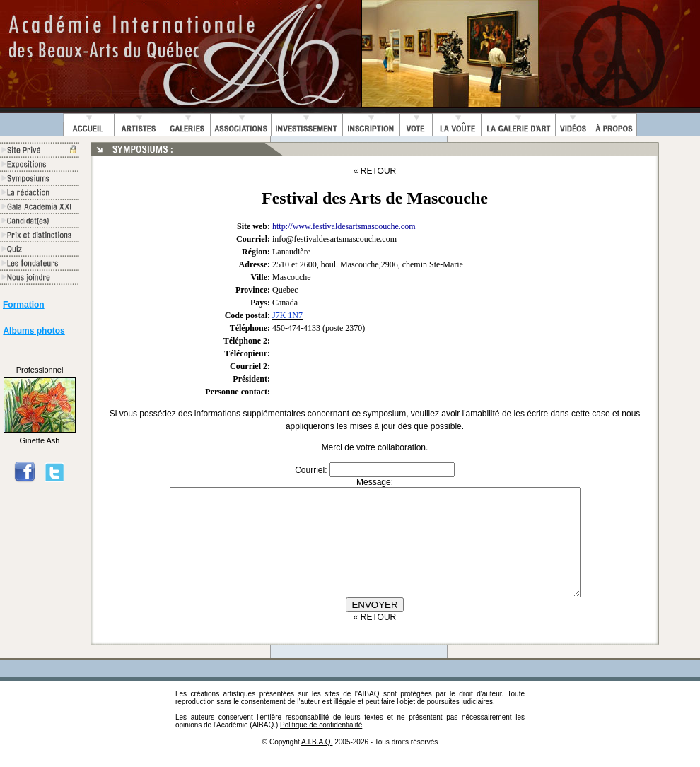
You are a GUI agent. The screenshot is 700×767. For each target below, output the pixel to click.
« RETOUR (375, 171)
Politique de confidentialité (321, 746)
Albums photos (34, 331)
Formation (24, 305)
